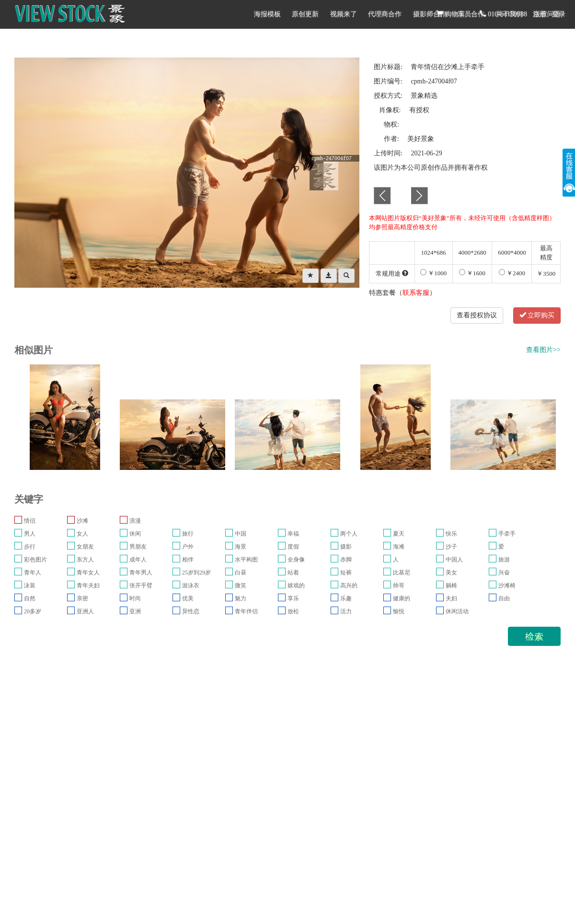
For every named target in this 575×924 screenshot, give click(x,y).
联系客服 (416, 293)
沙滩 (82, 521)
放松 (293, 611)
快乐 (451, 534)
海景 (241, 547)
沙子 (451, 547)
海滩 (399, 547)
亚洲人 (85, 611)
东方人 (85, 560)
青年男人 (141, 573)
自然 (30, 598)
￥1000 (433, 273)
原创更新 (305, 14)
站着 (293, 573)
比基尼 (402, 573)
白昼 (241, 573)
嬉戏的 (296, 585)
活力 (346, 611)
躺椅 (451, 585)
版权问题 (547, 14)
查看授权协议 (477, 315)
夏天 (399, 534)
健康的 (402, 598)
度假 (293, 547)
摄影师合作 (430, 14)
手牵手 (507, 534)
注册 (540, 14)
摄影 (346, 547)
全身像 (296, 560)
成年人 (138, 560)
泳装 (30, 585)
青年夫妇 (88, 585)
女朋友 (85, 547)
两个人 (349, 534)
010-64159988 (503, 14)
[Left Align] (310, 276)
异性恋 (191, 611)
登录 (559, 14)
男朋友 (138, 547)
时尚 (135, 598)
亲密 (82, 598)
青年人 (33, 573)
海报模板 (267, 14)
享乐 (293, 598)
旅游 (504, 560)
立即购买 (537, 315)
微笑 (241, 585)
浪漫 (135, 521)
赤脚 (346, 560)
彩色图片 (35, 560)
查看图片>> (543, 350)
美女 (451, 573)
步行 (30, 547)
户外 (188, 547)
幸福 (293, 534)
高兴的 (349, 585)
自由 (504, 598)
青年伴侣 (246, 611)
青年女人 (88, 573)
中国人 (454, 560)
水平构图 (246, 560)
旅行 (188, 534)
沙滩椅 (507, 585)
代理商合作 (385, 14)
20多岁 (33, 611)
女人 (82, 534)
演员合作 (471, 14)
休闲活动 (457, 611)
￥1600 (472, 273)
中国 (241, 534)
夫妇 (451, 598)
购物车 (451, 14)
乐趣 (346, 598)
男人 (30, 534)
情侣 (30, 521)
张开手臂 (141, 585)
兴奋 (504, 573)
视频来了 (344, 14)
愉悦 (399, 611)
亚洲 (135, 611)
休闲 (135, 534)
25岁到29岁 (196, 573)
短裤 (346, 573)
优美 (188, 598)
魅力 (241, 598)
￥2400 (512, 273)
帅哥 (399, 585)
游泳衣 (191, 585)
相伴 (188, 560)
